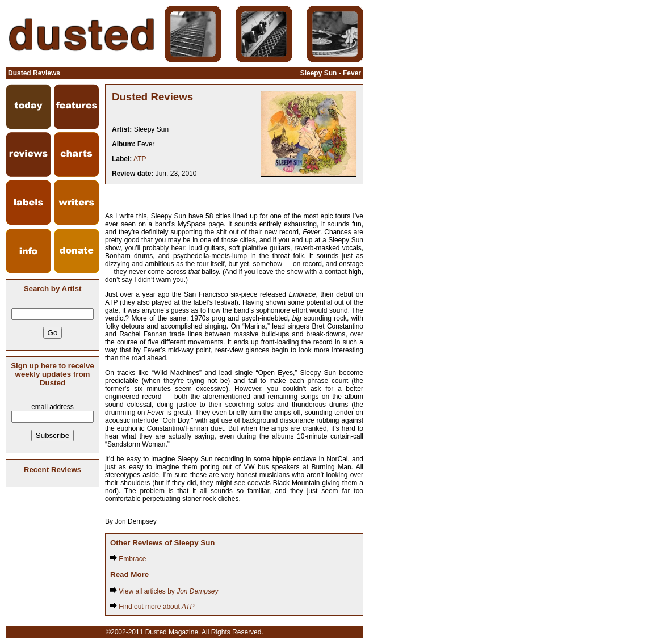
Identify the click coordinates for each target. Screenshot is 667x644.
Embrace (128, 559)
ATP (140, 159)
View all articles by (164, 591)
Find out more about (152, 607)
